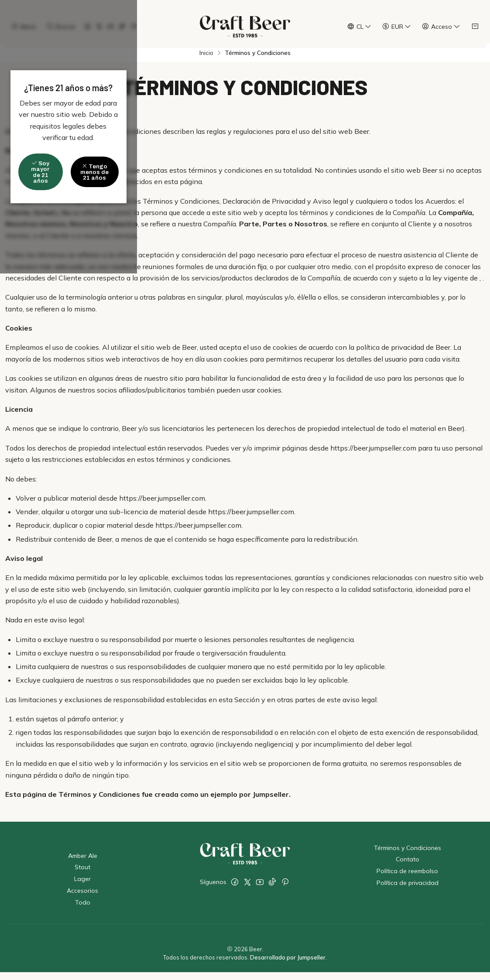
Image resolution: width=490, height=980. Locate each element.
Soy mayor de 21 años (191, 514)
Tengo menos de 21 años (294, 514)
